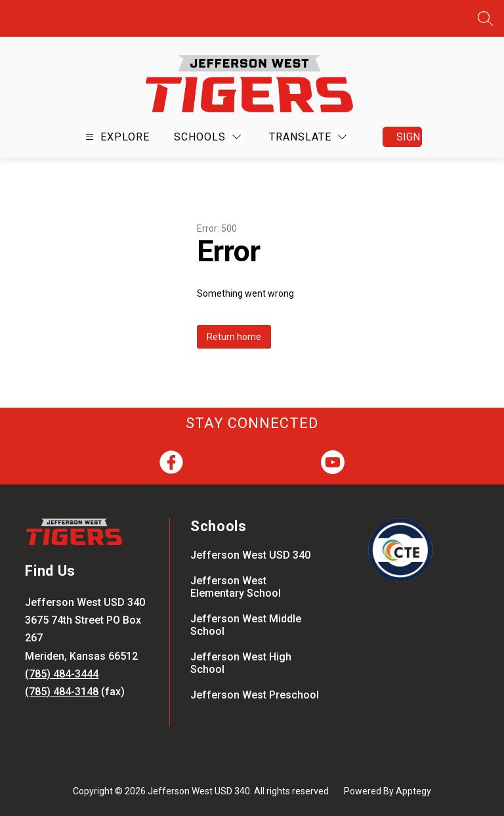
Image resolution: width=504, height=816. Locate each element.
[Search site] (486, 18)
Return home (234, 337)
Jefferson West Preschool (255, 695)
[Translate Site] (308, 137)
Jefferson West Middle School (246, 625)
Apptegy (413, 791)
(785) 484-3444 (62, 674)
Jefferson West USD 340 (250, 555)
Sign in (409, 137)
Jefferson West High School (241, 663)
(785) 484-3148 (62, 692)
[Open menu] (116, 137)
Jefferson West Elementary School (236, 587)
